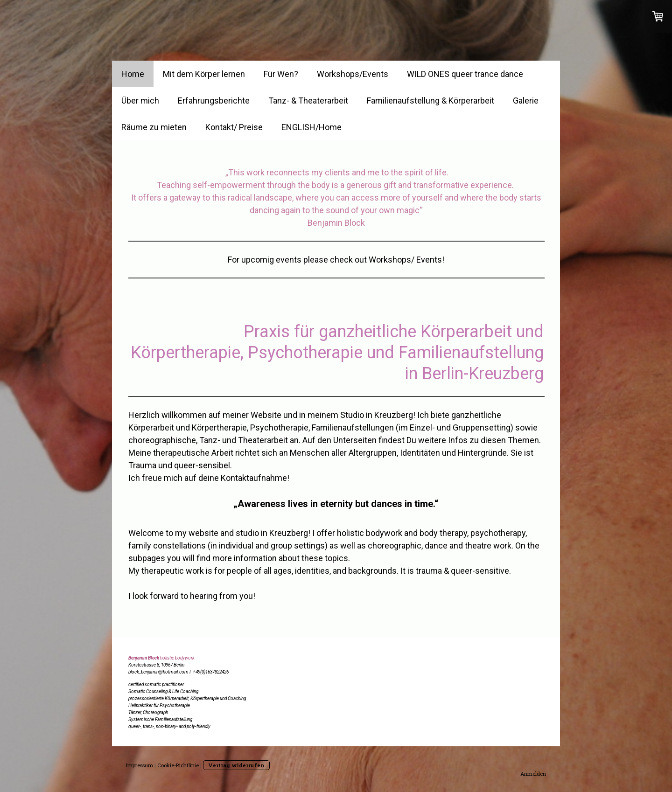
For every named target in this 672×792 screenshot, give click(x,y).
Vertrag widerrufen (236, 765)
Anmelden (533, 774)
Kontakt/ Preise (234, 127)
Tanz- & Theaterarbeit (308, 101)
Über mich (140, 101)
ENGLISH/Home (311, 127)
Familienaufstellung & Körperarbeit (430, 101)
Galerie (526, 101)
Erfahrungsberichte (214, 101)
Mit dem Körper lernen (204, 74)
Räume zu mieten (154, 127)
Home (133, 74)
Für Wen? (281, 74)
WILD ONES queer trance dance (465, 74)
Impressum (140, 765)
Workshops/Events (353, 74)
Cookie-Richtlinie (178, 765)
